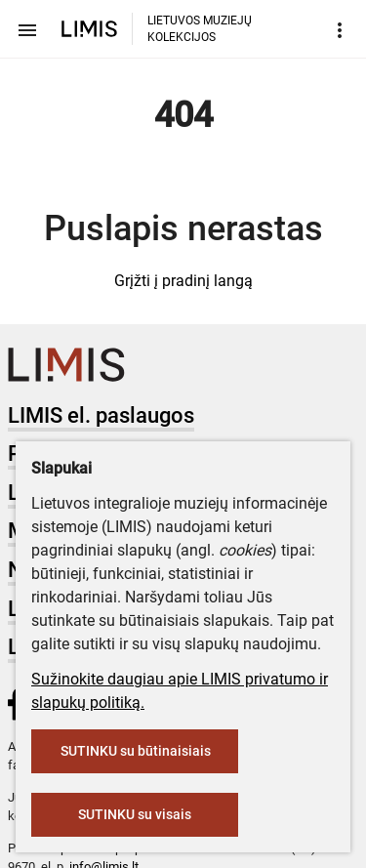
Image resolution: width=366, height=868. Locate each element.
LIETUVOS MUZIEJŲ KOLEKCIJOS (200, 29)
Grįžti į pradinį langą (183, 281)
